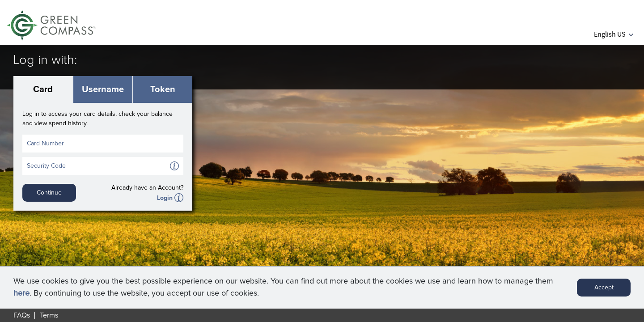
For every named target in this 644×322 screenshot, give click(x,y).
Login (165, 198)
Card (43, 89)
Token (163, 89)
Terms (49, 315)
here (21, 293)
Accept (604, 288)
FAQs (22, 315)
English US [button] (613, 34)
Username (103, 89)
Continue (49, 193)
